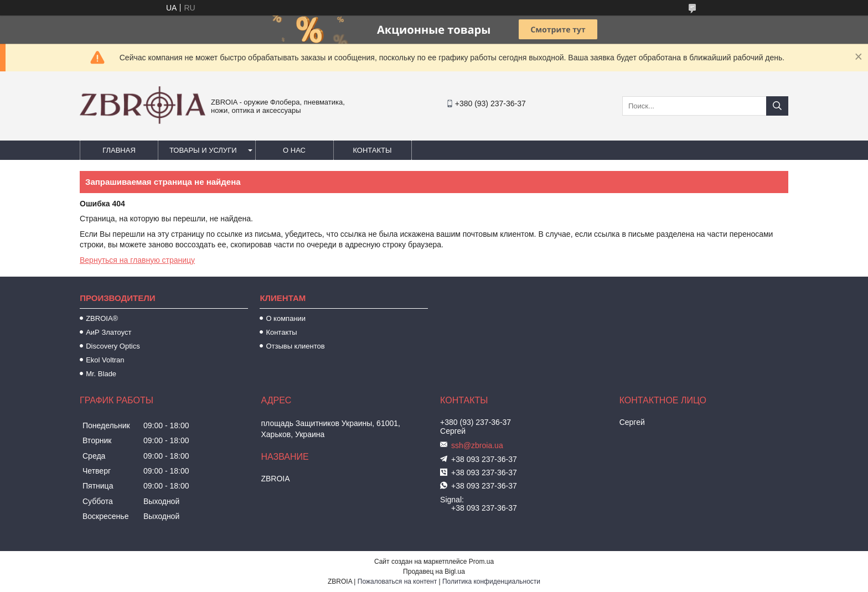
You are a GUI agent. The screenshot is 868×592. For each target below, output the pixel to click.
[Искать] (777, 106)
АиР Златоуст (108, 332)
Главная (119, 150)
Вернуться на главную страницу (137, 260)
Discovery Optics (113, 346)
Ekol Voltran (105, 360)
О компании (286, 318)
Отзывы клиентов (295, 346)
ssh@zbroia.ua (477, 445)
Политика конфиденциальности (491, 581)
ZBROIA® (102, 318)
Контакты (372, 150)
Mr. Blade (101, 374)
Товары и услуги (203, 150)
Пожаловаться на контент (397, 581)
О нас (294, 150)
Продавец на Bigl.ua (434, 572)
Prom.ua (481, 562)
